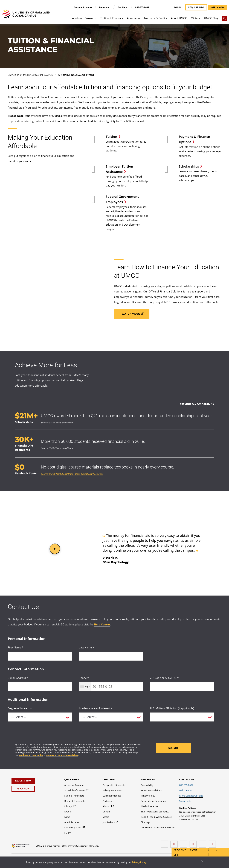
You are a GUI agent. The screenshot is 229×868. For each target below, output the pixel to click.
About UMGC (179, 18)
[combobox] (85, 687)
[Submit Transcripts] (74, 796)
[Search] (225, 18)
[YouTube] (213, 843)
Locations (105, 7)
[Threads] (204, 843)
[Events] (68, 812)
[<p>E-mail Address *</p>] (40, 687)
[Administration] (72, 822)
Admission (133, 18)
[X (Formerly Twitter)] (194, 843)
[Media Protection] (150, 806)
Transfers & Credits (155, 18)
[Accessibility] (147, 785)
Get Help (123, 7)
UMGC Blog (211, 18)
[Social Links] (185, 801)
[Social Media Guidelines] (153, 801)
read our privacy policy (31, 755)
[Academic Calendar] (74, 785)
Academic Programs (84, 18)
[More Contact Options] (191, 796)
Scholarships (189, 166)
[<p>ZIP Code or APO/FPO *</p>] (182, 687)
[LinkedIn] (175, 843)
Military (195, 18)
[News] (67, 817)
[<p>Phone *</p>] (111, 687)
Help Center (102, 624)
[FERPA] (68, 833)
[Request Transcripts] (75, 801)
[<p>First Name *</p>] (40, 656)
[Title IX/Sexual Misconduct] (155, 812)
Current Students (83, 7)
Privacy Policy (139, 862)
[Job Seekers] (111, 822)
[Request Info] (23, 781)
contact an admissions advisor (62, 755)
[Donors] (106, 812)
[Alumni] (108, 806)
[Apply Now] (23, 789)
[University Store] (75, 827)
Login (178, 7)
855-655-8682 (142, 7)
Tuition (111, 137)
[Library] (70, 806)
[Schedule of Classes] (77, 790)
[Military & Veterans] (113, 790)
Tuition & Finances (112, 18)
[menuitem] (84, 20)
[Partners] (107, 801)
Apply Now (180, 850)
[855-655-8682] (186, 785)
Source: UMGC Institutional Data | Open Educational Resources (72, 474)
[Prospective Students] (114, 785)
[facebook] (165, 843)
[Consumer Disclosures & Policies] (158, 827)
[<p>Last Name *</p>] (111, 656)
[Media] (106, 817)
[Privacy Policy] (148, 796)
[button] (55, 549)
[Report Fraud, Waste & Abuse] (156, 817)
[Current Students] (112, 796)
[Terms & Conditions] (151, 790)
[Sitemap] (145, 822)
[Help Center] (186, 790)
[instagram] (184, 843)
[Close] (202, 861)
